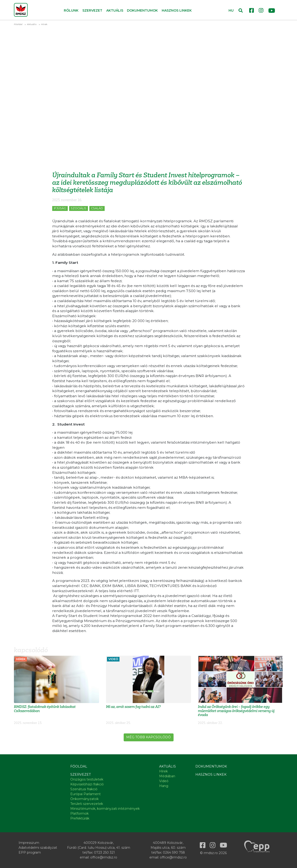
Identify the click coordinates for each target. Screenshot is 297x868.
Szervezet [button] (92, 10)
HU (231, 10)
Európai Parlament (86, 794)
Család (97, 208)
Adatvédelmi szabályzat (38, 848)
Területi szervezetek (87, 804)
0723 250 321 (104, 852)
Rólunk (71, 10)
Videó (164, 781)
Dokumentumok (142, 10)
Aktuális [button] (115, 10)
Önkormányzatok (84, 799)
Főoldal (18, 24)
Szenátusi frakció (84, 789)
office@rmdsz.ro (104, 857)
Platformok (79, 813)
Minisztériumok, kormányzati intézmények (105, 809)
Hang (164, 786)
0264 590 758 (174, 852)
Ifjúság (60, 208)
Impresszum (29, 843)
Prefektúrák (80, 818)
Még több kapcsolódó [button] (148, 737)
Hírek (44, 24)
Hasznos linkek (177, 10)
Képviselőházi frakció (87, 784)
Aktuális (32, 24)
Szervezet (81, 774)
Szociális (79, 208)
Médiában (167, 776)
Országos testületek (87, 779)
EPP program (30, 852)
